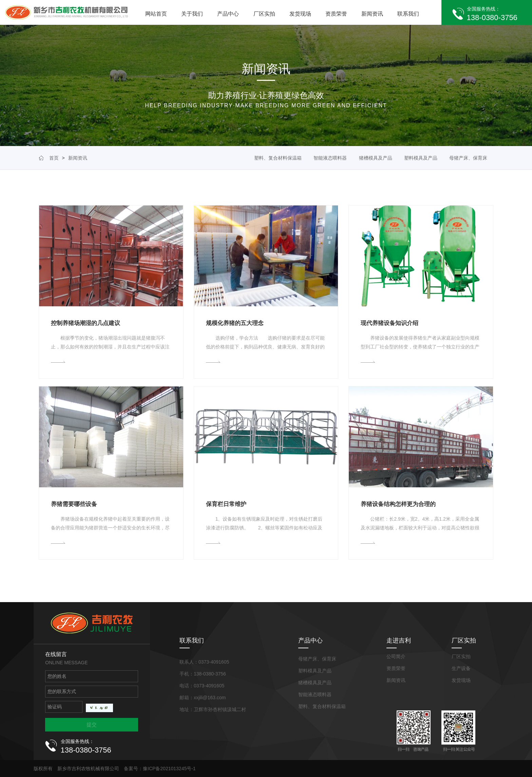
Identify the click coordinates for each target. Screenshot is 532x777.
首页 (54, 158)
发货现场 (300, 14)
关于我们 (192, 14)
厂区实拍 (264, 14)
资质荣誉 (336, 14)
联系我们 (408, 14)
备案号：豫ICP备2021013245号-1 (160, 769)
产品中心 (228, 14)
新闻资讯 (372, 14)
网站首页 (156, 14)
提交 (92, 725)
